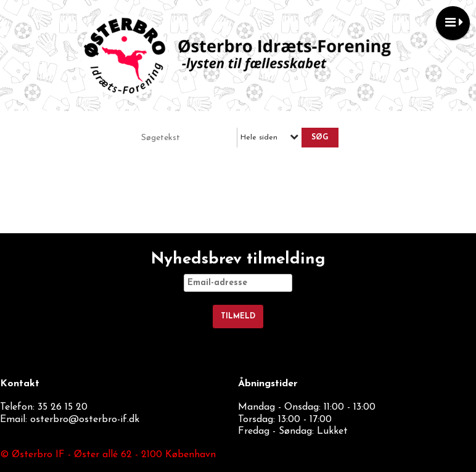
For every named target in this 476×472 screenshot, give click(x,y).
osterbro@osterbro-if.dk (85, 420)
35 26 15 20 (63, 407)
